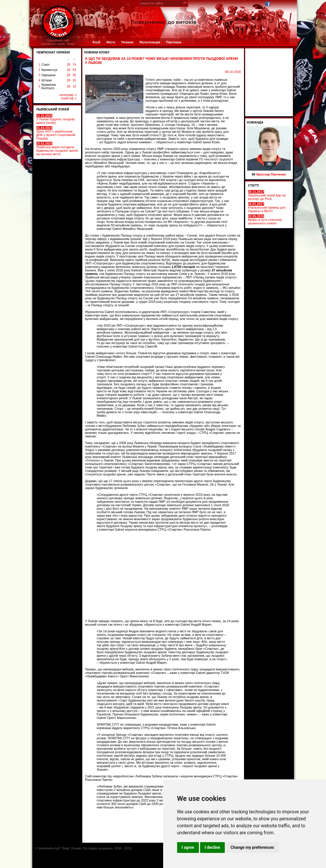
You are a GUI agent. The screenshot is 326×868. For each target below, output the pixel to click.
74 (74, 65)
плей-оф (68, 98)
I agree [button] (188, 847)
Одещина (49, 75)
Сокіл (46, 65)
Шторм (47, 80)
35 (74, 75)
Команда (255, 122)
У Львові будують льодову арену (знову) (56, 119)
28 (68, 65)
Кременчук (49, 70)
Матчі (111, 42)
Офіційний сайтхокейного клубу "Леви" (58, 42)
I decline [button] (212, 847)
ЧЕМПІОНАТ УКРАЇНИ (53, 52)
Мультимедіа (150, 42)
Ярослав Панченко (271, 174)
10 (74, 86)
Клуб (97, 42)
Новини (127, 42)
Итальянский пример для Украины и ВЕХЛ (267, 207)
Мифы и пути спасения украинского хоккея (265, 220)
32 (74, 80)
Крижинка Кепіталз (49, 86)
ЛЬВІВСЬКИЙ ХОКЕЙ (53, 109)
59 (74, 70)
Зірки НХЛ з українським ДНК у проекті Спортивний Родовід (56, 133)
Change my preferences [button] (252, 847)
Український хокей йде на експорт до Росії (267, 195)
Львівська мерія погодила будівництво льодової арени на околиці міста (57, 149)
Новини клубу (97, 52)
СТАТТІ (254, 185)
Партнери (174, 42)
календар (68, 95)
